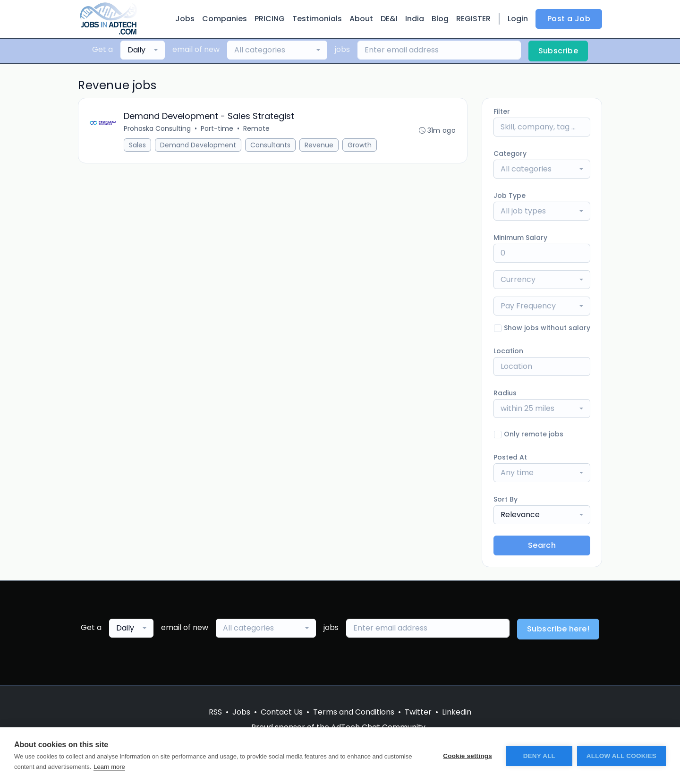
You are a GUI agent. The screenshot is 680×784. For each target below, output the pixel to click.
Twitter (418, 712)
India (415, 19)
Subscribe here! (558, 629)
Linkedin (457, 712)
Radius (505, 393)
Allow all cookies (621, 756)
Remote (256, 128)
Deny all (539, 756)
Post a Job (569, 19)
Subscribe (558, 51)
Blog (440, 19)
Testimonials (317, 19)
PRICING (270, 19)
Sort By (506, 499)
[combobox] (143, 50)
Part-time (217, 128)
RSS (215, 712)
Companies (225, 19)
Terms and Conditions (354, 712)
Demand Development (198, 145)
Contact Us (282, 712)
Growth (360, 145)
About (361, 19)
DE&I (389, 19)
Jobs (185, 19)
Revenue (319, 145)
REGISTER (473, 19)
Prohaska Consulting (157, 128)
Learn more (109, 767)
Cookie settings (467, 756)
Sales (137, 145)
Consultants (270, 145)
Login (518, 19)
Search (542, 545)
